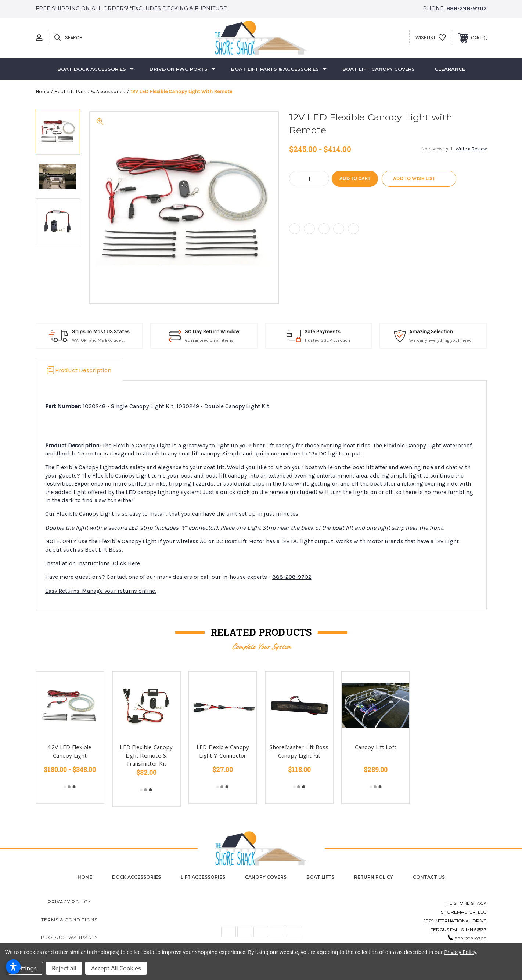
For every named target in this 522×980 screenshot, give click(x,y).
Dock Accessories (136, 877)
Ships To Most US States (101, 332)
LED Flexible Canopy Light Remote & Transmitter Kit (146, 755)
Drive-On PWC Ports (183, 69)
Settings (26, 968)
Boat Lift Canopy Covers (379, 69)
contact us (429, 877)
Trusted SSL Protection (327, 340)
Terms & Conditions (69, 920)
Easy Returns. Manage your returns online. (101, 591)
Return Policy (374, 877)
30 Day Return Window (212, 332)
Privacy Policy (69, 902)
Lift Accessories (203, 877)
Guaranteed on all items (209, 340)
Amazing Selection (431, 332)
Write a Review (471, 149)
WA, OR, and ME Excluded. (98, 340)
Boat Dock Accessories (96, 69)
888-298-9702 (467, 8)
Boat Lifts (320, 877)
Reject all (64, 968)
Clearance (450, 69)
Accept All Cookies (116, 968)
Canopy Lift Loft (376, 747)
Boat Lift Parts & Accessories (279, 69)
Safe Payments (323, 332)
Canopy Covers (266, 877)
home (85, 877)
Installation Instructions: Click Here (93, 563)
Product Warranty (69, 937)
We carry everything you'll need (440, 340)
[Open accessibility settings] (13, 967)
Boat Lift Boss (103, 550)
